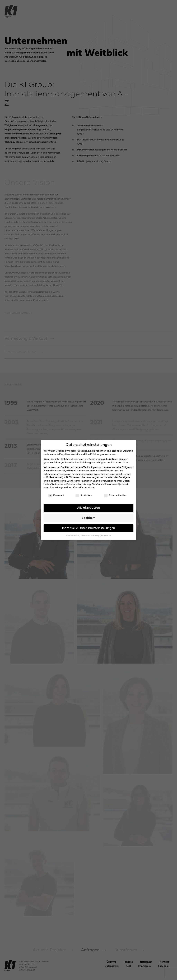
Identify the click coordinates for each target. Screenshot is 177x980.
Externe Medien (115, 496)
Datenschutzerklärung (79, 484)
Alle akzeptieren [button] (88, 508)
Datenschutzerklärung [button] (90, 536)
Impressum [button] (106, 536)
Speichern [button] (89, 518)
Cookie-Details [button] (73, 536)
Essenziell (56, 496)
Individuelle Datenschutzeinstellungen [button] (88, 528)
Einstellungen (57, 488)
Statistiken (84, 496)
